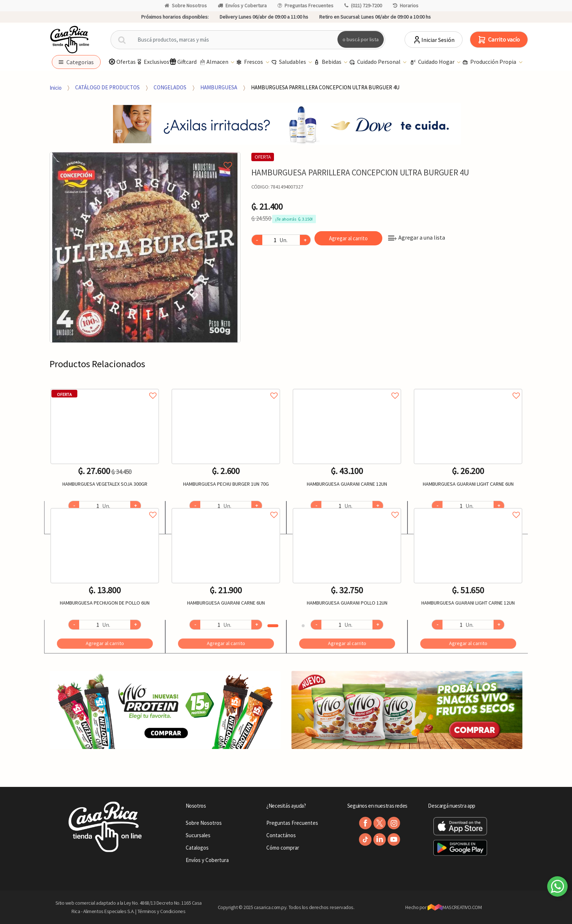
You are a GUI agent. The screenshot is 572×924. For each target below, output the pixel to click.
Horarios (406, 5)
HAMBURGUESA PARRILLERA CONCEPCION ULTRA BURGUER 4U (325, 87)
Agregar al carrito (348, 238)
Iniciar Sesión (434, 40)
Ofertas (122, 62)
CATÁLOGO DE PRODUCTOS (107, 87)
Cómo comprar (283, 848)
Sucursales (198, 835)
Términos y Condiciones (162, 911)
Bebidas (328, 62)
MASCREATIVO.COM (455, 907)
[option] (145, 247)
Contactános (281, 835)
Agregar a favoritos (105, 387)
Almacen (214, 62)
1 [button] (273, 626)
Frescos (250, 62)
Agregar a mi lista (145, 157)
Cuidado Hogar (433, 62)
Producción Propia (490, 62)
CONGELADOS (170, 87)
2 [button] (303, 626)
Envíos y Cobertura (242, 5)
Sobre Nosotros (186, 5)
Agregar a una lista (417, 237)
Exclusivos (152, 62)
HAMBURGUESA (219, 87)
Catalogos (197, 848)
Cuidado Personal (375, 62)
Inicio (56, 87)
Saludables (289, 62)
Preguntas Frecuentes (306, 5)
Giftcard (183, 62)
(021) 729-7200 (363, 5)
